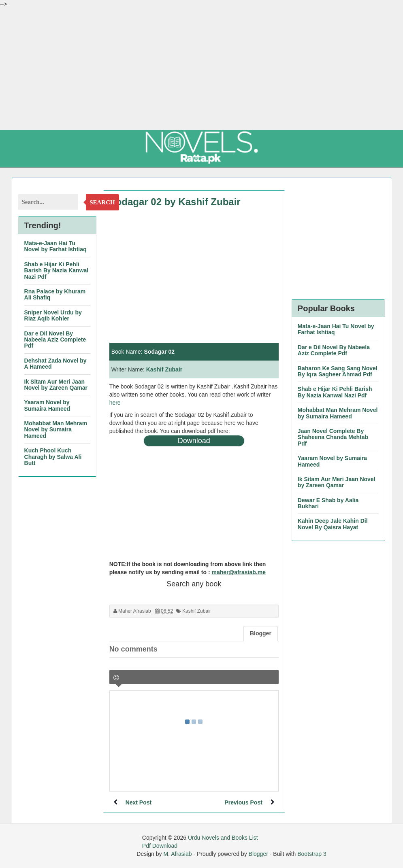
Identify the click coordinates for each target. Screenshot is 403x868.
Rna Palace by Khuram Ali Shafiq (55, 294)
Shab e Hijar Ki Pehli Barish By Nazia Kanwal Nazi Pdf (57, 271)
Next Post (139, 802)
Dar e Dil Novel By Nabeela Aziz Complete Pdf (55, 340)
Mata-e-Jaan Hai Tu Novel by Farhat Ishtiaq (55, 246)
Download (194, 441)
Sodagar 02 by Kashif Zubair (175, 202)
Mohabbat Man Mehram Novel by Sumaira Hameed (56, 430)
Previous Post (243, 802)
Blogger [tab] (261, 633)
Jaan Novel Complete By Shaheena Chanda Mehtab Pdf (333, 437)
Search (102, 202)
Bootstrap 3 (312, 854)
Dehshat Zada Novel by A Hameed (55, 364)
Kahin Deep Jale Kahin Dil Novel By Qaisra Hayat (333, 524)
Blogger (258, 854)
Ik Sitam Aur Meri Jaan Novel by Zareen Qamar (56, 385)
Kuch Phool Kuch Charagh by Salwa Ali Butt (53, 457)
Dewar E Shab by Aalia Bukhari (328, 503)
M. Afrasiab (177, 854)
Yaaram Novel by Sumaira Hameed (47, 405)
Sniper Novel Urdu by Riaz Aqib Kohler (53, 315)
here (115, 403)
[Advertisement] (201, 69)
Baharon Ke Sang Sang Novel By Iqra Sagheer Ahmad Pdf (338, 371)
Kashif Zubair (164, 369)
